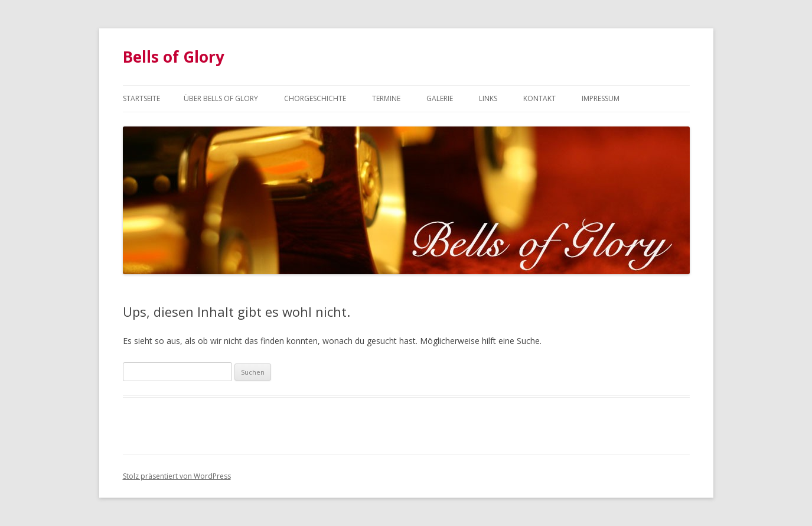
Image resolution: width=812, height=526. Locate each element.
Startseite (141, 98)
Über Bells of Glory (221, 98)
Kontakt (539, 98)
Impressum (601, 98)
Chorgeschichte (315, 98)
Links (488, 98)
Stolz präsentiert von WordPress (177, 476)
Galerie (440, 98)
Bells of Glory (174, 57)
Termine (386, 98)
